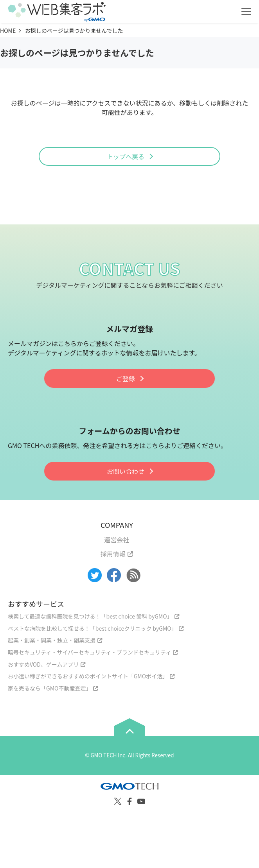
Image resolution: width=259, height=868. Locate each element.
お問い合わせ (126, 471)
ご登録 (126, 378)
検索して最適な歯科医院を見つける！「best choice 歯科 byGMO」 (90, 616)
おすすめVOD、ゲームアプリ (43, 664)
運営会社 (117, 540)
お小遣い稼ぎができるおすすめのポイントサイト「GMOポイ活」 (88, 676)
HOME (8, 30)
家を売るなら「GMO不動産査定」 (49, 688)
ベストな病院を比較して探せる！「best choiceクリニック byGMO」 (92, 628)
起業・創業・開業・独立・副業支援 (52, 640)
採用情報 (113, 554)
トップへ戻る (126, 156)
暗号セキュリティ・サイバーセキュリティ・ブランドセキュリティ (89, 652)
